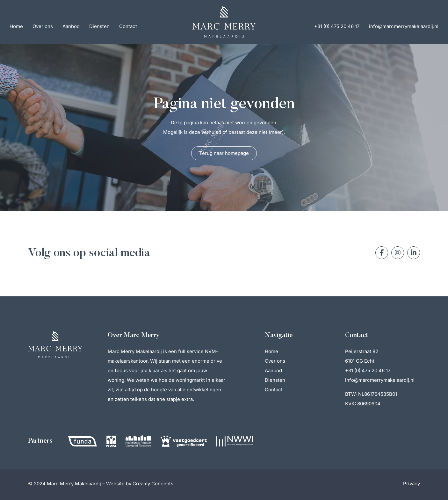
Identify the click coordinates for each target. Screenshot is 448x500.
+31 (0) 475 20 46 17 (337, 26)
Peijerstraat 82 (362, 351)
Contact (128, 26)
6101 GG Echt (360, 361)
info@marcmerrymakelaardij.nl (404, 26)
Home (16, 26)
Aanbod (71, 26)
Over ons (43, 26)
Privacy (412, 484)
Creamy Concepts (153, 484)
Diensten (99, 26)
